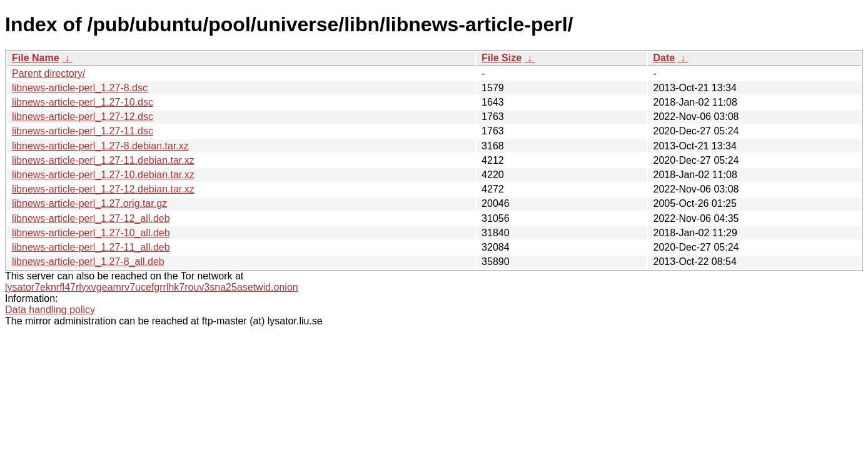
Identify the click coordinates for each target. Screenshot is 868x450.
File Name (36, 58)
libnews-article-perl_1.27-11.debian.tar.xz (103, 160)
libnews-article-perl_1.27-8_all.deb (88, 262)
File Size (502, 58)
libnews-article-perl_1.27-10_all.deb (91, 233)
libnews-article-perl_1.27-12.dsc (83, 117)
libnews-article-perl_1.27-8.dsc (80, 88)
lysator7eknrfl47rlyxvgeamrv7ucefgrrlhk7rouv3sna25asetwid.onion (152, 287)
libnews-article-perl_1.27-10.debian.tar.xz (103, 175)
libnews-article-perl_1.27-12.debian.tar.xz (103, 189)
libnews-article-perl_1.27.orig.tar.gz (89, 203)
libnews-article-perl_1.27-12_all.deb (91, 218)
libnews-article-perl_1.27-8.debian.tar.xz (100, 146)
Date (664, 58)
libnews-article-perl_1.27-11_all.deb (91, 247)
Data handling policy (50, 310)
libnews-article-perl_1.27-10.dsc (83, 102)
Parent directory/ (48, 73)
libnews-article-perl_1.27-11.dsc (83, 131)
